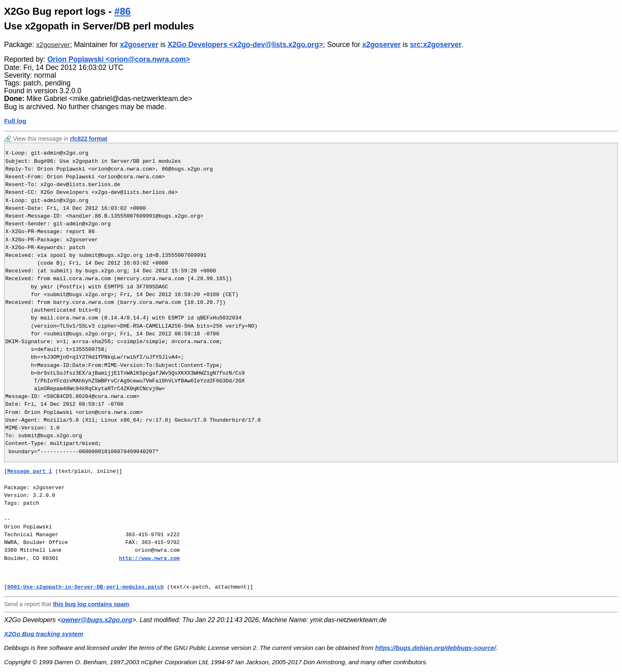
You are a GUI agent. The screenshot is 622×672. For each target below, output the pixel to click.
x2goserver (53, 45)
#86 (122, 11)
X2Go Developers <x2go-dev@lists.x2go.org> (246, 45)
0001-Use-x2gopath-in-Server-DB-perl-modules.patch (86, 587)
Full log (15, 121)
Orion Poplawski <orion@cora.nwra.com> (119, 59)
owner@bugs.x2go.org (97, 620)
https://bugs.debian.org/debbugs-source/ (436, 648)
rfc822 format (89, 139)
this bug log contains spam (91, 604)
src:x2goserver (436, 45)
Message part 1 (30, 471)
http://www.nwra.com (149, 558)
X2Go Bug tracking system (44, 634)
